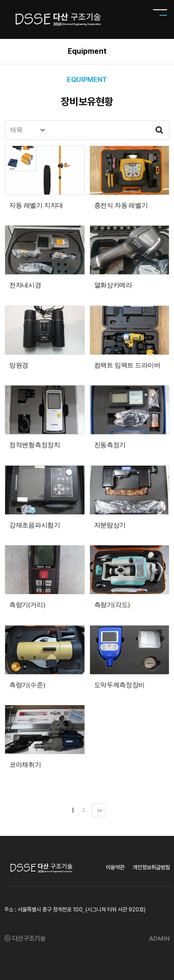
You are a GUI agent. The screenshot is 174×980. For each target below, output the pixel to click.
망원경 (19, 365)
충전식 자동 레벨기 (121, 205)
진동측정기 (110, 445)
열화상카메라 (113, 285)
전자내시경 (25, 285)
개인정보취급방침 (151, 867)
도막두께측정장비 (120, 685)
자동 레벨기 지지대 (36, 205)
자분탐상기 (110, 525)
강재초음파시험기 (35, 525)
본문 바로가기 (0, 0)
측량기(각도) (112, 605)
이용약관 (115, 867)
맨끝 (99, 810)
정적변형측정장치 (35, 445)
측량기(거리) (27, 605)
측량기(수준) (27, 685)
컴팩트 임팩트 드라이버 (127, 365)
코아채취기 (25, 765)
